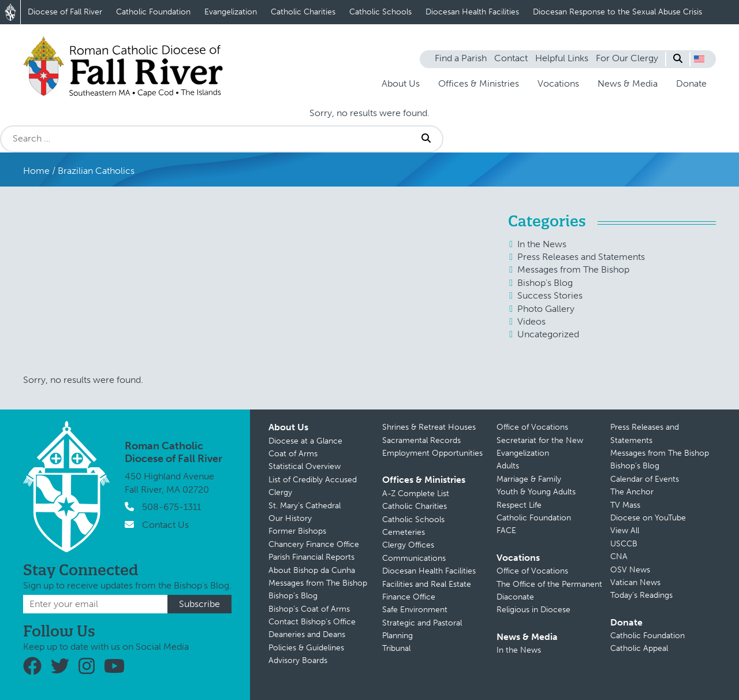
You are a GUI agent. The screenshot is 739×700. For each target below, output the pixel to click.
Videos (531, 321)
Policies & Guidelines (306, 648)
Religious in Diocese (533, 610)
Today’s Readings (641, 595)
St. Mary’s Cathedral (305, 506)
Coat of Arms (293, 454)
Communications (414, 558)
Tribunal (396, 648)
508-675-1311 (171, 507)
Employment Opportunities (432, 453)
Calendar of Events (645, 479)
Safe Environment (415, 610)
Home (36, 171)
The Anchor (632, 492)
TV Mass (625, 505)
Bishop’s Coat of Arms (309, 609)
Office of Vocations (532, 427)
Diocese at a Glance (305, 441)
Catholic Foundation (153, 12)
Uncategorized (548, 334)
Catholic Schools (380, 12)
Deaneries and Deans (307, 634)
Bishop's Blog (545, 283)
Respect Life (519, 505)
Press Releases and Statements (581, 257)
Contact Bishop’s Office (312, 622)
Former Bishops (297, 531)
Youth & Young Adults (536, 492)
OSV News (630, 570)
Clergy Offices (408, 545)
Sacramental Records (421, 440)
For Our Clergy (627, 58)
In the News (542, 244)
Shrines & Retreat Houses (429, 427)
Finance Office (409, 597)
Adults (508, 466)
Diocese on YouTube (648, 518)
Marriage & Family (529, 479)
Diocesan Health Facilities (472, 12)
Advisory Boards (298, 660)
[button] (699, 59)
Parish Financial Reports (311, 557)
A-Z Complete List (416, 494)
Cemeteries (404, 532)
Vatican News (635, 582)
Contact (511, 58)
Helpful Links (562, 58)
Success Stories (550, 295)
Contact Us (165, 525)
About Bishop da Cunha (312, 570)
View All (625, 530)
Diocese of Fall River (65, 12)
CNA (619, 556)
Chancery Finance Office (314, 544)
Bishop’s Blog (293, 596)
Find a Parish (461, 58)
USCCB (624, 544)
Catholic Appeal (639, 648)
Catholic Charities (303, 12)
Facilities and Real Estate (427, 584)
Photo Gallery (546, 309)
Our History (290, 518)
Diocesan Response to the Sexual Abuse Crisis (617, 12)
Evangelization (231, 12)
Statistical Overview (305, 466)
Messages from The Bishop (573, 269)
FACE (506, 530)
